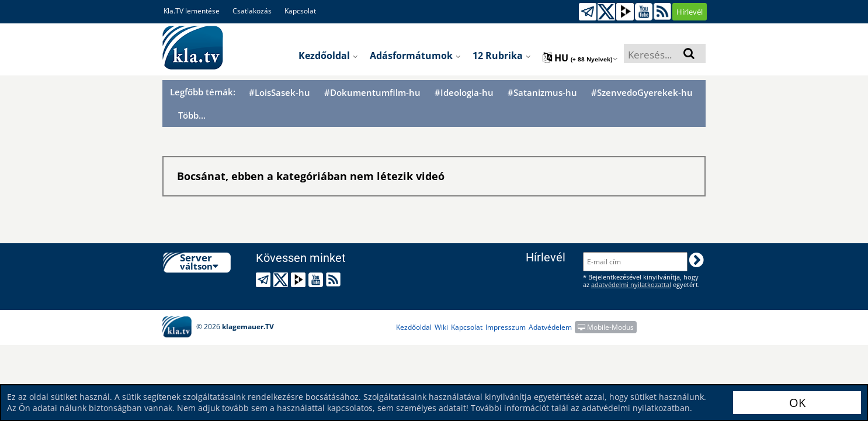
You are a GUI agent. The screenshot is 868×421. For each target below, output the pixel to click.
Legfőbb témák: (203, 92)
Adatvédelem (550, 327)
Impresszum (506, 327)
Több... (192, 115)
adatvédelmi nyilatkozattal (631, 284)
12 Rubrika (502, 56)
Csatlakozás (252, 11)
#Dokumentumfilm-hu (372, 93)
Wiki (441, 327)
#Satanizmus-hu (542, 93)
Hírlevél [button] (690, 12)
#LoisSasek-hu (280, 93)
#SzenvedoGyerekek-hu (642, 93)
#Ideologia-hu (464, 93)
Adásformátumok (415, 56)
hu (580, 58)
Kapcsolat (300, 11)
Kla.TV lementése (192, 11)
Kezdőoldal (328, 56)
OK (797, 403)
